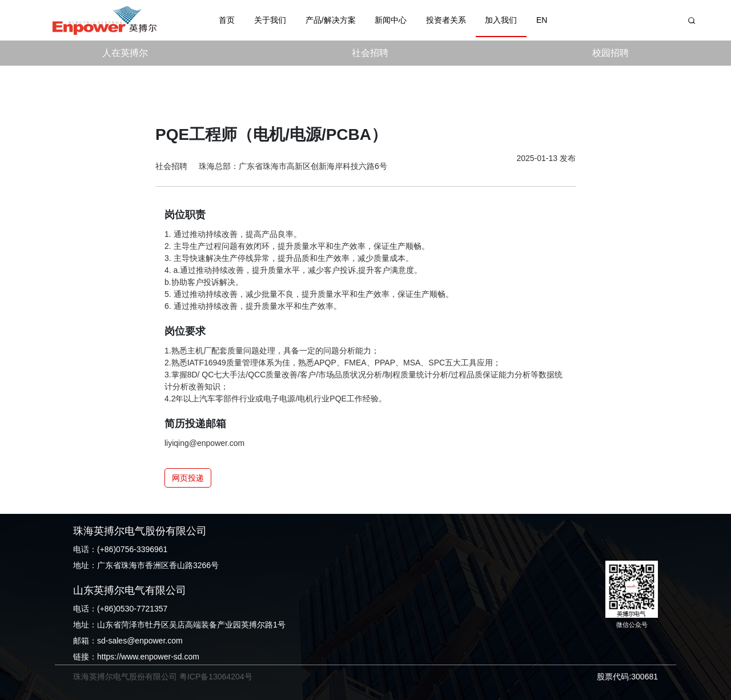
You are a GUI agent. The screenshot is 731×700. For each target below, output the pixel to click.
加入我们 (501, 20)
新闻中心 (391, 20)
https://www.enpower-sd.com (148, 657)
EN (542, 20)
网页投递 (188, 478)
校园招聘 (610, 53)
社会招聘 (370, 53)
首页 (227, 20)
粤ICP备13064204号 (216, 677)
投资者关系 (446, 20)
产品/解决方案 (331, 20)
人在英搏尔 (125, 53)
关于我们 (270, 20)
